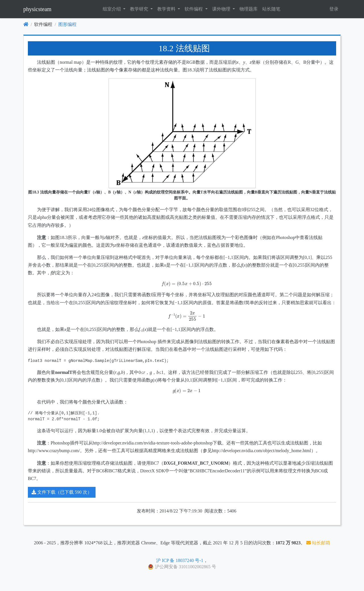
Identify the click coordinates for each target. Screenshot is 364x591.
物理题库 (249, 9)
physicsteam (37, 9)
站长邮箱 (318, 543)
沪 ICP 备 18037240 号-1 (180, 560)
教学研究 (140, 9)
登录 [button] (334, 9)
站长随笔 (271, 9)
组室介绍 (112, 9)
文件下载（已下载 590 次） (62, 492)
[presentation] (182, 284)
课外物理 (222, 9)
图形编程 (67, 24)
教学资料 (167, 9)
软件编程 (194, 9)
